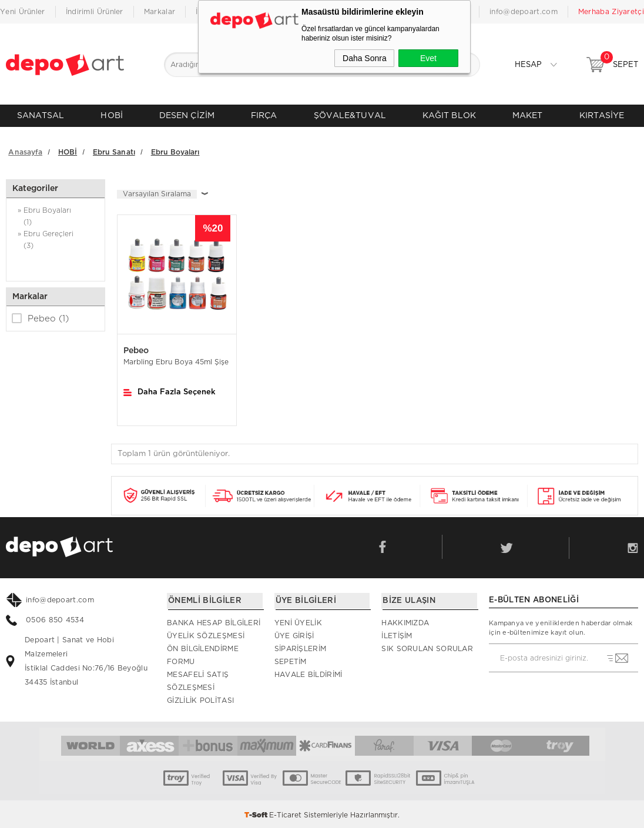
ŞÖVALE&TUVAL (350, 115)
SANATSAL (41, 115)
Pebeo (40, 317)
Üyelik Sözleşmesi (206, 634)
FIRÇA (264, 115)
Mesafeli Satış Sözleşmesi (198, 679)
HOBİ (111, 115)
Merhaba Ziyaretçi (611, 12)
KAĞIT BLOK (449, 115)
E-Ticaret (285, 813)
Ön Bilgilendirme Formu (203, 653)
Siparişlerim (301, 647)
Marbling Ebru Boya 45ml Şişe (176, 361)
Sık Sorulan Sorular (427, 647)
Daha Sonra (365, 58)
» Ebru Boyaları (56, 216)
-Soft (257, 813)
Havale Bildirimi (308, 673)
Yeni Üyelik (298, 621)
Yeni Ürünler (23, 12)
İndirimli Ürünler (95, 12)
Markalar (160, 12)
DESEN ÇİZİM (187, 115)
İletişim (397, 634)
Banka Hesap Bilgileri (214, 621)
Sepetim (291, 660)
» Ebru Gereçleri (56, 239)
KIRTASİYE (602, 115)
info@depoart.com (524, 12)
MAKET (528, 115)
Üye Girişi (294, 634)
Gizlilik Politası (200, 699)
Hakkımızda (405, 621)
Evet (428, 58)
